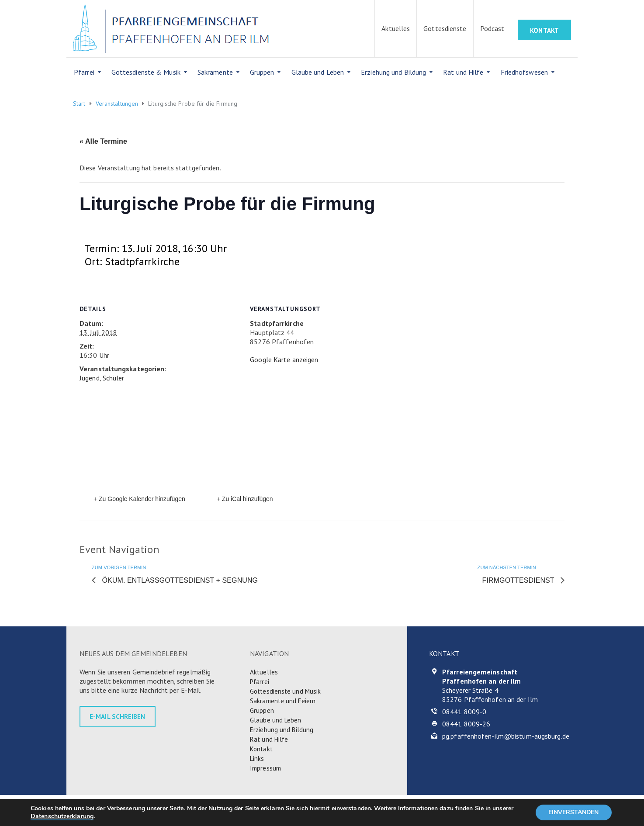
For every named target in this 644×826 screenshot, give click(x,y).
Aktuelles (396, 28)
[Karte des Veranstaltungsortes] (320, 435)
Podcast (492, 28)
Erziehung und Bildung (393, 72)
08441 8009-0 (464, 712)
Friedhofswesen (524, 72)
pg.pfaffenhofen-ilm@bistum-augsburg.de (506, 736)
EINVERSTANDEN (573, 812)
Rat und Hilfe (463, 72)
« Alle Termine (103, 141)
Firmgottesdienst (519, 580)
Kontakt (261, 749)
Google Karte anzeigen (284, 359)
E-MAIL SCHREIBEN (118, 717)
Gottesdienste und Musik (285, 691)
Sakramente (215, 72)
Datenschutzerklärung (62, 816)
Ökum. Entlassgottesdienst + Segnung (179, 580)
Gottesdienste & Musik (146, 72)
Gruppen (262, 72)
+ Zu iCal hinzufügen (245, 499)
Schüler (114, 378)
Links (257, 759)
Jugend (90, 378)
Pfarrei (84, 72)
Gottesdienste (445, 28)
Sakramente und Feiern (283, 701)
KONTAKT (544, 30)
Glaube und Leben (318, 72)
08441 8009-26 (466, 724)
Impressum (265, 768)
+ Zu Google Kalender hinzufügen (139, 499)
